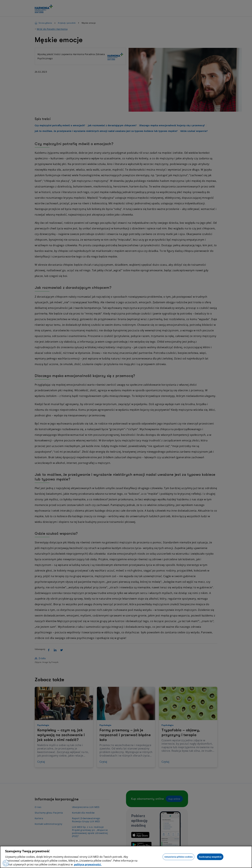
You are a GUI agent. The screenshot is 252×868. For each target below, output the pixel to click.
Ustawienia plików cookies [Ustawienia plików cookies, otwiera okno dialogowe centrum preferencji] (178, 857)
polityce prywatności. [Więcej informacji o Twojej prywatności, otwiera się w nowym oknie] (88, 864)
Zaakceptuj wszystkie (210, 857)
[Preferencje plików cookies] (6, 863)
